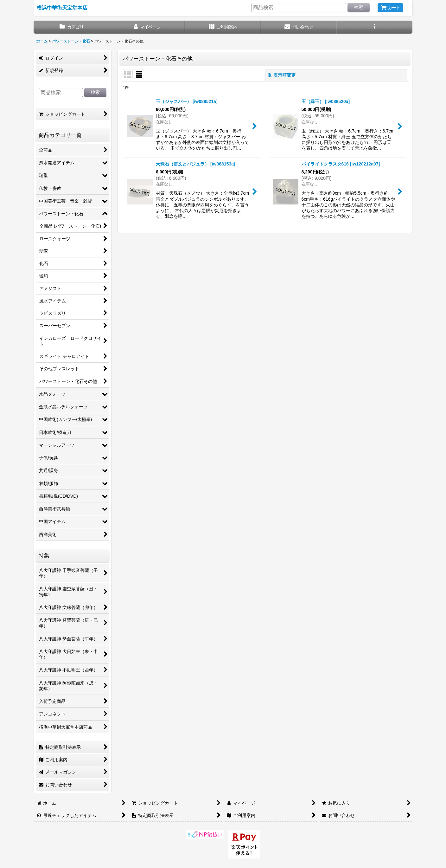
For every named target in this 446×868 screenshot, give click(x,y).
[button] (375, 27)
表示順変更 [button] (282, 75)
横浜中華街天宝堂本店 (62, 8)
